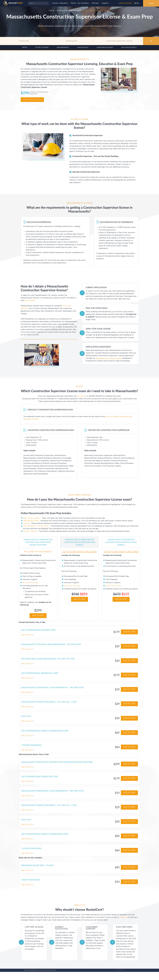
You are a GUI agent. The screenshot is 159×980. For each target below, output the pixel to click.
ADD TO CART (38, 618)
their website (30, 301)
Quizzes (26, 523)
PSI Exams (81, 396)
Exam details (83, 48)
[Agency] (71, 41)
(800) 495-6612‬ (126, 3)
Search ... (28, 2)
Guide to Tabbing (30, 531)
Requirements (63, 48)
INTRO (25, 48)
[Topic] (24, 41)
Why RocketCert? (129, 48)
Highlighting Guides (31, 521)
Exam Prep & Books (105, 48)
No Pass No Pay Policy (31, 585)
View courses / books (32, 100)
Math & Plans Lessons (32, 518)
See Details (27, 638)
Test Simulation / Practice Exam (36, 526)
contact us (123, 925)
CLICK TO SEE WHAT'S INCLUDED (80, 552)
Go (151, 41)
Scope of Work (42, 48)
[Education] (119, 41)
